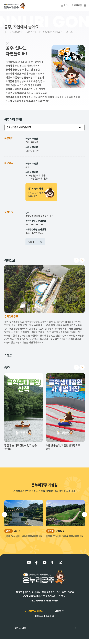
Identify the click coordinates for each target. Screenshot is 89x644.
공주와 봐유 (32, 32)
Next (82, 260)
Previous (76, 260)
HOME (5, 32)
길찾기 (35, 242)
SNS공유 (71, 32)
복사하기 (67, 32)
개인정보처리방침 (34, 611)
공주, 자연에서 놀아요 (51, 32)
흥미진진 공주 (15, 32)
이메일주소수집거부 (44, 616)
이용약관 (59, 611)
